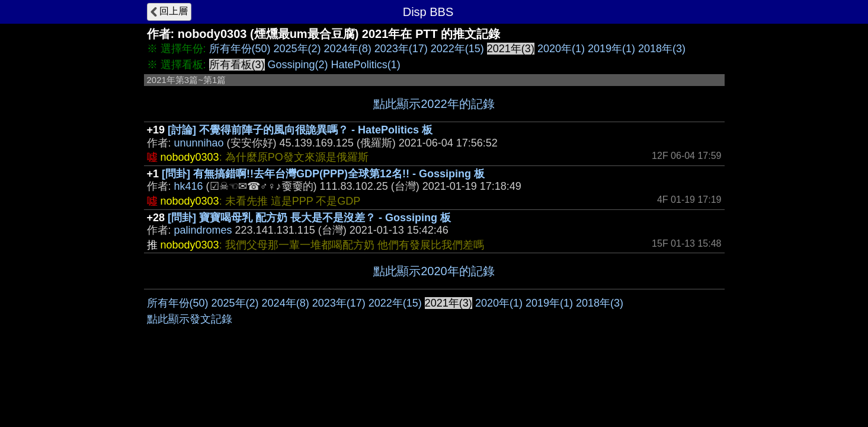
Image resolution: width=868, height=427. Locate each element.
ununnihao (199, 143)
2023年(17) (401, 49)
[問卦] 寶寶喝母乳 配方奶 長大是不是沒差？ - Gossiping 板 (309, 218)
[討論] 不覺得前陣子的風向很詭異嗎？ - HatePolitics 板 (300, 130)
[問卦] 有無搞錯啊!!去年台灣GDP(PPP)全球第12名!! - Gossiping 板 (323, 174)
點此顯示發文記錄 (190, 319)
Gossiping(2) (298, 65)
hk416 (189, 186)
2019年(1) (611, 49)
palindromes (203, 230)
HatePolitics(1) (366, 65)
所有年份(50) (240, 49)
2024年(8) (348, 49)
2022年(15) (457, 49)
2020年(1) (561, 49)
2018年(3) (662, 49)
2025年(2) (297, 49)
